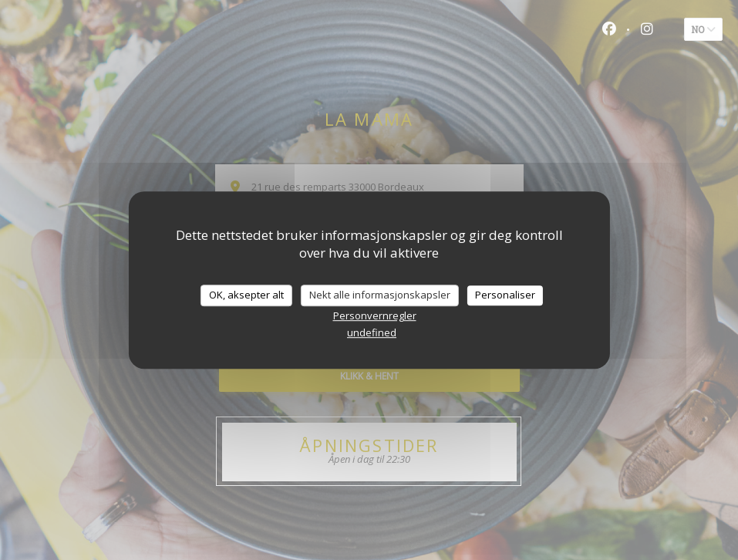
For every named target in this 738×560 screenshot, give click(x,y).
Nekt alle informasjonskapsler (380, 295)
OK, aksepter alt (246, 295)
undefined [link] (372, 332)
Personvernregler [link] (375, 315)
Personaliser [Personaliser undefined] (505, 295)
